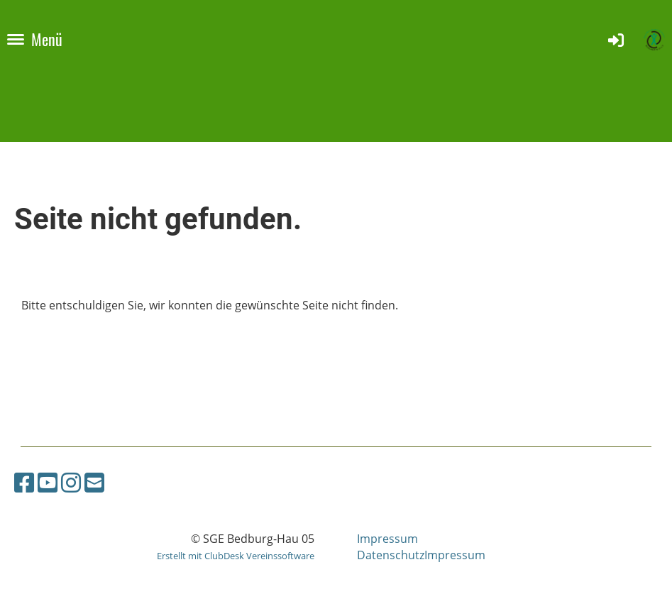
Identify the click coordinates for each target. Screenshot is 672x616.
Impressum (387, 539)
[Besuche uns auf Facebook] (24, 482)
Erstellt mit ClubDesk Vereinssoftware (236, 556)
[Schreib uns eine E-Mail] (94, 482)
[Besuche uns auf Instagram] (71, 482)
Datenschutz (391, 555)
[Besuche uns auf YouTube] (48, 482)
